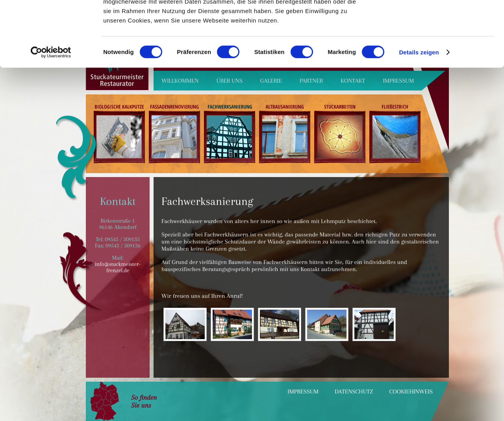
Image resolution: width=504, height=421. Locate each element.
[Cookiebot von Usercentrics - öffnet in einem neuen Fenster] (51, 117)
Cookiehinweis (411, 391)
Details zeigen (419, 117)
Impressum (303, 391)
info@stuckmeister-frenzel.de (118, 267)
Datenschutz (354, 391)
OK (438, 19)
